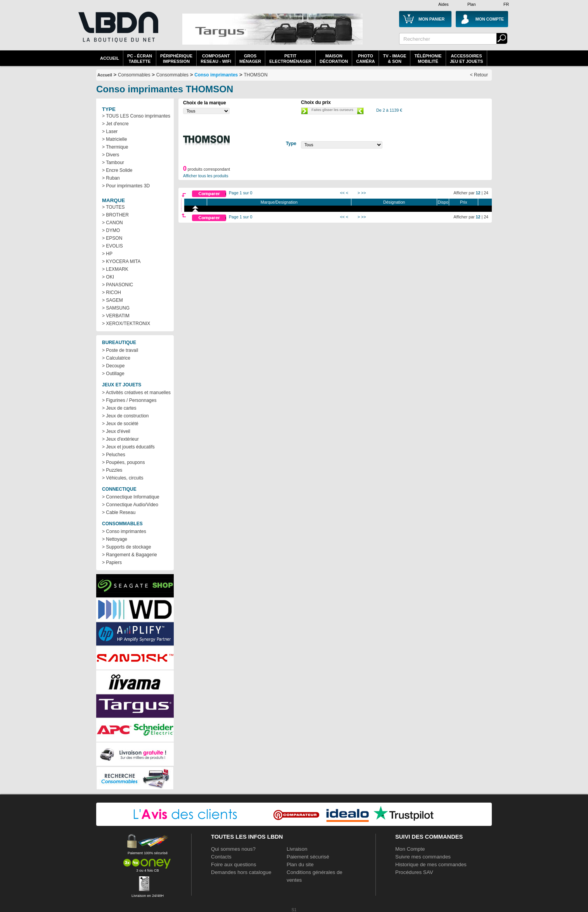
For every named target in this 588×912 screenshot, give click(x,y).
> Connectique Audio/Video (130, 505)
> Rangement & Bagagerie (130, 555)
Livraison (297, 849)
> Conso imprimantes (124, 531)
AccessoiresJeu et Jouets (467, 59)
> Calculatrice (116, 358)
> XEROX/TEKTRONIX (126, 324)
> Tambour (113, 163)
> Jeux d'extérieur (120, 439)
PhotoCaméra (365, 59)
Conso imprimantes (216, 75)
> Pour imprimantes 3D (126, 186)
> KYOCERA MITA (121, 261)
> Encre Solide (117, 170)
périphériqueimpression (176, 59)
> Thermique (115, 147)
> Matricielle (114, 139)
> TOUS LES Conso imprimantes (136, 116)
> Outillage (113, 374)
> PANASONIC (118, 285)
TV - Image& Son (394, 59)
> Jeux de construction (125, 416)
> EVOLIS (112, 246)
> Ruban (111, 178)
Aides (444, 4)
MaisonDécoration (334, 59)
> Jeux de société (120, 424)
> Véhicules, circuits (123, 478)
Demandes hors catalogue (241, 872)
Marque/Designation (279, 202)
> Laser (110, 132)
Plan (471, 4)
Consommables (172, 75)
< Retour (479, 75)
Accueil (110, 58)
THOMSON (256, 75)
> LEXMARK (115, 269)
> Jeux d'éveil (116, 431)
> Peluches (114, 455)
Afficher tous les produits (206, 176)
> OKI (108, 277)
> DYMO (111, 230)
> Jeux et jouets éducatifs (128, 447)
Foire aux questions (233, 864)
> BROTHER (115, 215)
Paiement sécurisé (308, 857)
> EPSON (112, 238)
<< (342, 193)
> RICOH (112, 292)
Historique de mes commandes (431, 864)
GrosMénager (250, 59)
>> (363, 193)
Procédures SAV (414, 872)
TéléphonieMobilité (428, 59)
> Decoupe (113, 366)
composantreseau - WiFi (216, 59)
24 (486, 193)
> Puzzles (112, 470)
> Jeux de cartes (119, 408)
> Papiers (112, 562)
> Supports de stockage (126, 547)
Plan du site (300, 864)
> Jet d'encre (115, 124)
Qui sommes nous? (233, 849)
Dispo (443, 202)
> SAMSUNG (116, 308)
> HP (107, 254)
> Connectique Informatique (131, 497)
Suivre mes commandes (423, 857)
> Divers (111, 155)
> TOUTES (113, 207)
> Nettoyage (115, 539)
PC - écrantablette (140, 59)
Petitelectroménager (290, 59)
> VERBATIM (116, 316)
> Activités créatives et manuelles (136, 393)
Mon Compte (410, 849)
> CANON (112, 223)
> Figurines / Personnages (129, 400)
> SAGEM (112, 300)
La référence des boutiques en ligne (118, 32)
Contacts (221, 857)
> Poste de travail (120, 350)
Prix (463, 202)
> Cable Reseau (119, 512)
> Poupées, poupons (123, 462)
